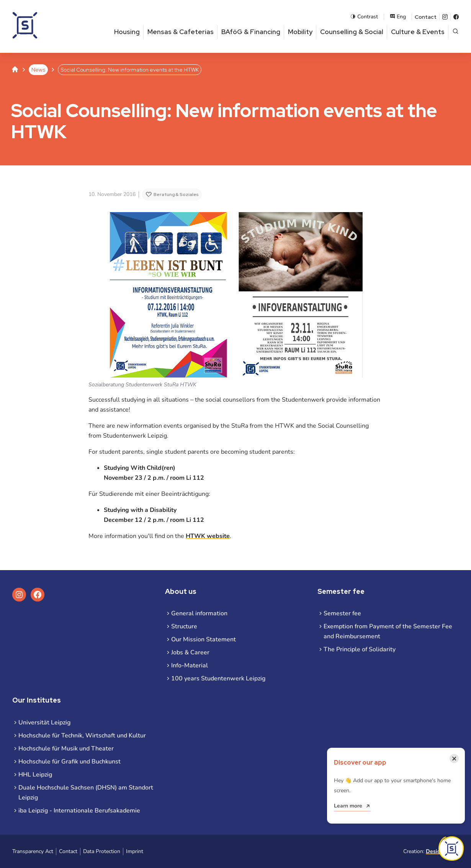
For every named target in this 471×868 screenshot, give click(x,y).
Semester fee (342, 613)
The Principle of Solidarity (360, 649)
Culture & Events (418, 32)
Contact (426, 17)
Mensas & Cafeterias (181, 32)
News (38, 70)
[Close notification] (454, 758)
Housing (127, 32)
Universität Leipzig (44, 723)
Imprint (135, 851)
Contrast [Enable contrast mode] (364, 17)
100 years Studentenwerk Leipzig (218, 678)
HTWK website (208, 536)
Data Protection (102, 851)
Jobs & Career (190, 652)
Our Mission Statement (204, 639)
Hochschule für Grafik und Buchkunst (70, 762)
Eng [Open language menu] (398, 17)
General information (199, 613)
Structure (184, 626)
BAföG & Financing (251, 32)
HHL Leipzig (35, 775)
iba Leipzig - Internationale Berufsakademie (79, 811)
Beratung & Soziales (176, 195)
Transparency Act (33, 851)
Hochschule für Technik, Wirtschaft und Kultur (82, 736)
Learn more (348, 806)
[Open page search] (455, 32)
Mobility (300, 32)
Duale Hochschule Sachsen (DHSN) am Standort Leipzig (86, 793)
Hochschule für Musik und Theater (66, 749)
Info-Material (190, 665)
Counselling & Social (352, 32)
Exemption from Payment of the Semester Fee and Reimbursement (388, 631)
